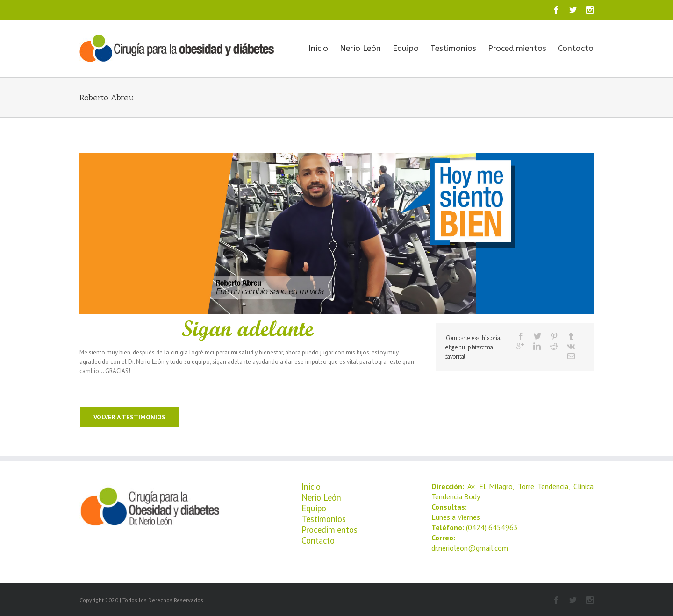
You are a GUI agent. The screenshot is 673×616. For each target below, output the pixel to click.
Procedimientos (517, 48)
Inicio (318, 48)
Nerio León (360, 48)
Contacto (576, 48)
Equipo (406, 48)
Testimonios (453, 48)
